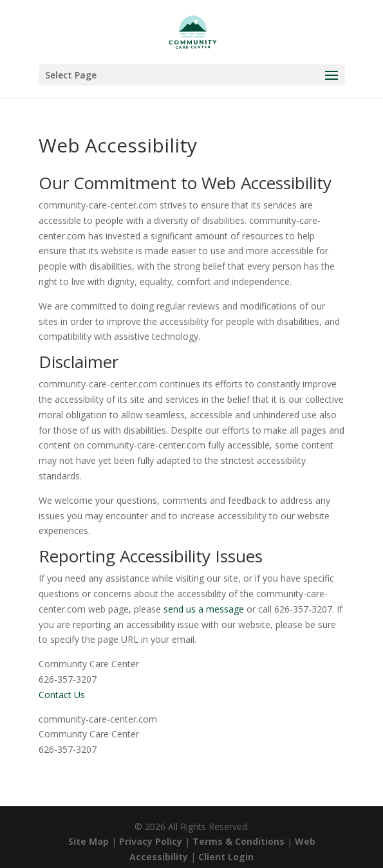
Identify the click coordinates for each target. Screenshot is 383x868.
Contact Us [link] (62, 695)
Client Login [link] (226, 857)
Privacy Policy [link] (151, 841)
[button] (192, 75)
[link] (193, 31)
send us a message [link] (204, 609)
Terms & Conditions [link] (238, 841)
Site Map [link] (89, 841)
